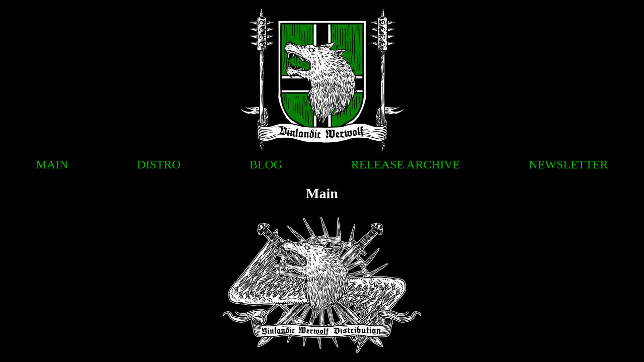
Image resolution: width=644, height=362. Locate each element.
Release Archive (406, 164)
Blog (266, 164)
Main (52, 164)
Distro (159, 164)
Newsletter (568, 164)
